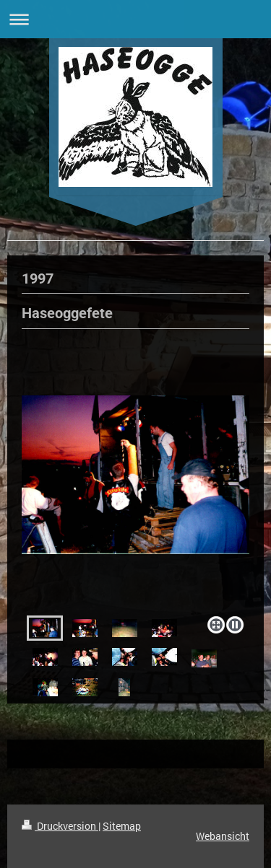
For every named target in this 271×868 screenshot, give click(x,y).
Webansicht (223, 836)
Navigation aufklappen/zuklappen (135, 19)
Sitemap (122, 826)
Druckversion (60, 826)
